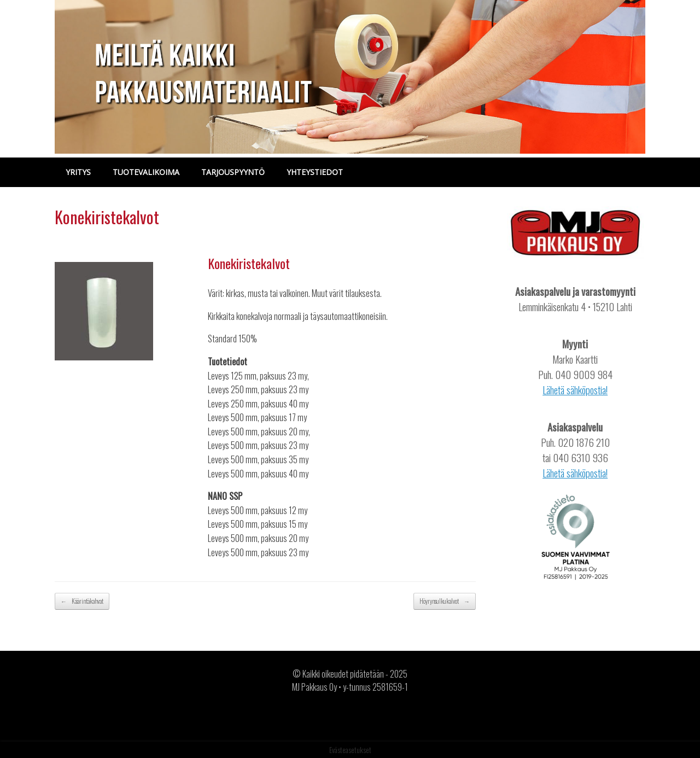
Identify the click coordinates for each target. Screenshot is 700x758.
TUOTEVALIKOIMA (146, 172)
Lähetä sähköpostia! (575, 390)
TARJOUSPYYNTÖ (233, 172)
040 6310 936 (581, 457)
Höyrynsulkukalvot (445, 601)
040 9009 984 (584, 374)
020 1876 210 (584, 442)
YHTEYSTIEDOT (315, 172)
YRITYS (78, 172)
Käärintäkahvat (82, 601)
